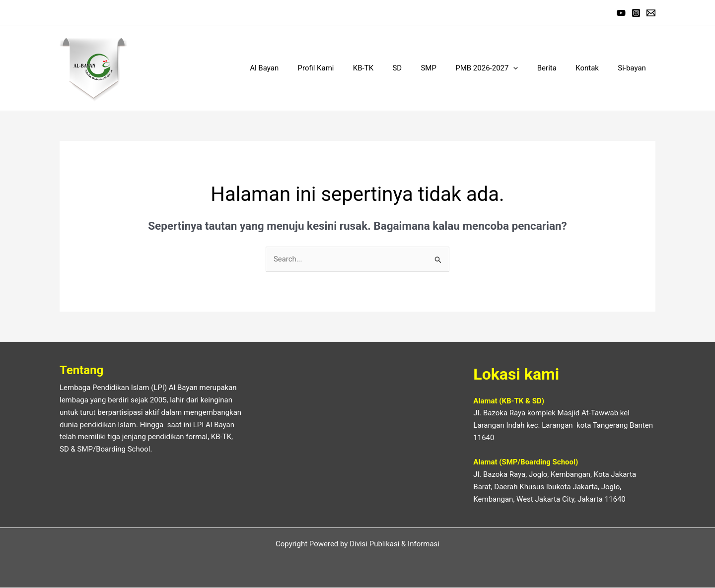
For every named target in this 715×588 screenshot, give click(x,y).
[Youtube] (621, 13)
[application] (528, 68)
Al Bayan (299, 68)
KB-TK (390, 68)
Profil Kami (347, 68)
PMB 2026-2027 (501, 68)
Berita (557, 68)
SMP (447, 68)
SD (420, 68)
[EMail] (651, 13)
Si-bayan (634, 68)
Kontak (594, 68)
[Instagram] (636, 13)
